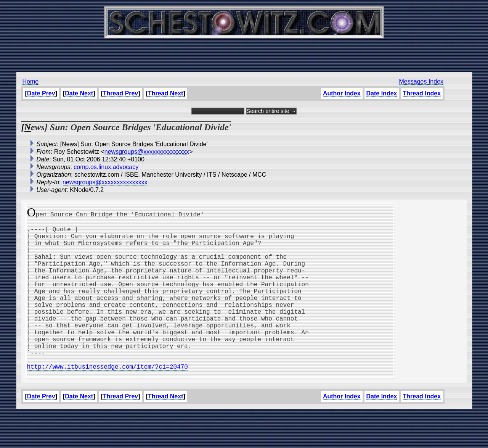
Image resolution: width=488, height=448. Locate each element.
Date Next (79, 93)
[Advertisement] (244, 53)
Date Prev (41, 93)
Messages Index (421, 81)
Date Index (382, 93)
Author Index (342, 93)
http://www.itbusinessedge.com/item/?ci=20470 (108, 400)
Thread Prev (120, 93)
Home (31, 81)
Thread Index (422, 93)
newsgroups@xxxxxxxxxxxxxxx (147, 152)
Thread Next (165, 93)
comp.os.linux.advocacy (106, 167)
